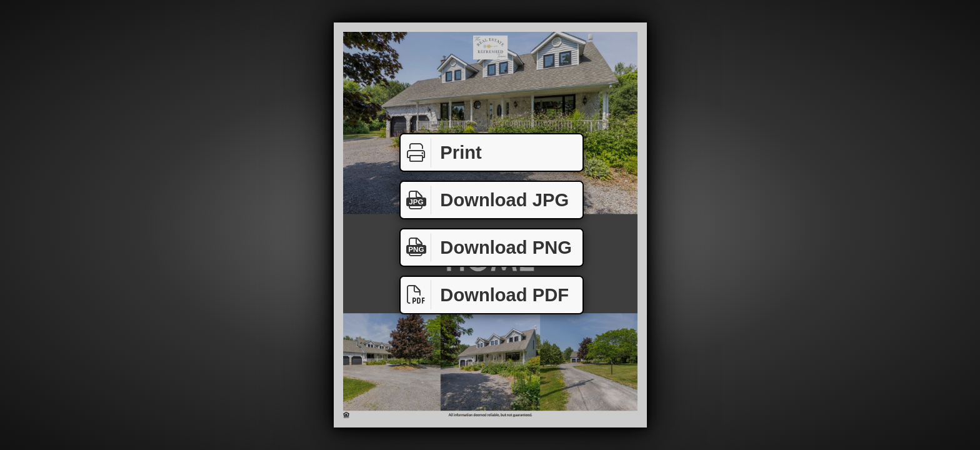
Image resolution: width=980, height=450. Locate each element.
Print (441, 153)
